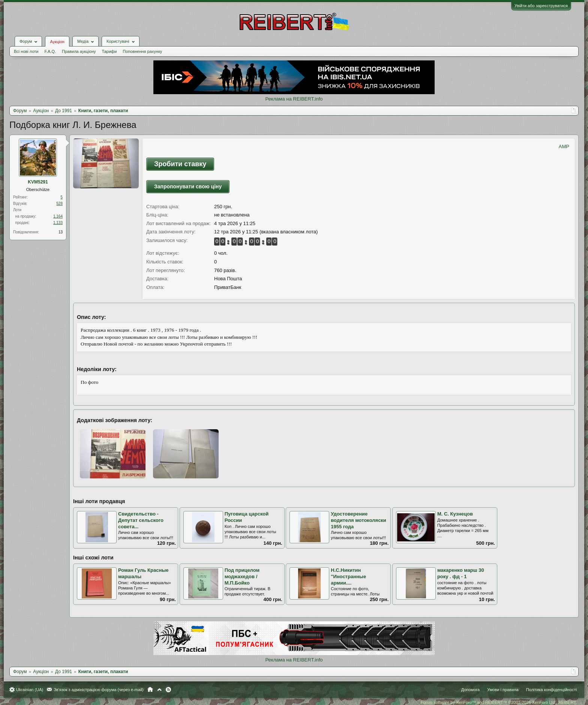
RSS (168, 690)
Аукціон (57, 42)
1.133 (58, 223)
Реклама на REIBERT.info (294, 99)
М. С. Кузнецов (455, 514)
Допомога (470, 690)
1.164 (58, 216)
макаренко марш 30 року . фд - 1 (461, 573)
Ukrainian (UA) (30, 690)
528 (59, 204)
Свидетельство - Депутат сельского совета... (141, 520)
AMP (564, 147)
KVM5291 (38, 182)
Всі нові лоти (26, 51)
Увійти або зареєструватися (541, 6)
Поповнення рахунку (142, 51)
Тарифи (109, 51)
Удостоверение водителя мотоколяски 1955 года (358, 520)
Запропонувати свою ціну (188, 186)
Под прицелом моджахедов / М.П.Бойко (242, 576)
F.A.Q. (50, 51)
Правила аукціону (79, 51)
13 (61, 232)
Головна (150, 690)
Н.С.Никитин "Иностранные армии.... (348, 576)
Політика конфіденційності (551, 690)
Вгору (159, 690)
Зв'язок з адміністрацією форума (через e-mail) (99, 690)
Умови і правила (503, 690)
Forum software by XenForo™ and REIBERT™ (499, 702)
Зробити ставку (180, 164)
